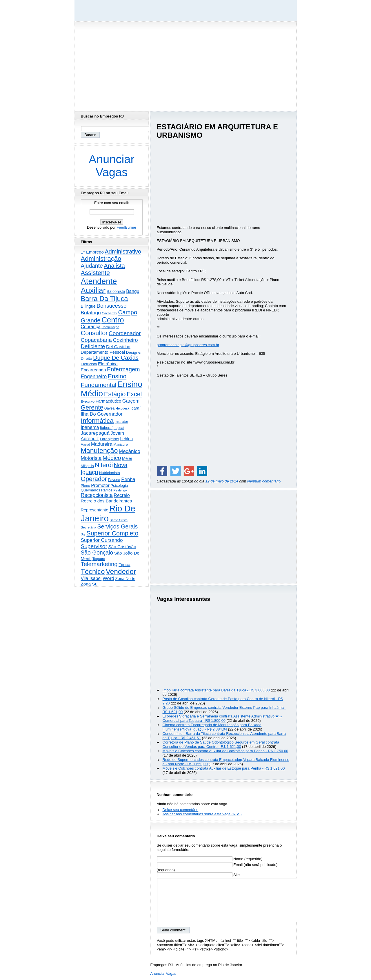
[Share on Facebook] (162, 471)
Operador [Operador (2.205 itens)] (94, 479)
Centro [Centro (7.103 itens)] (113, 320)
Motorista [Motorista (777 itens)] (91, 458)
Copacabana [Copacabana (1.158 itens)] (96, 340)
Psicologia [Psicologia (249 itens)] (119, 486)
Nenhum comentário (264, 481)
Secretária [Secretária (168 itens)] (89, 527)
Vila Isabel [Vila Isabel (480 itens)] (91, 578)
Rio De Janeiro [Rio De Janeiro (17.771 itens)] (108, 513)
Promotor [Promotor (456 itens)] (100, 485)
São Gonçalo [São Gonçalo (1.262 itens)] (97, 553)
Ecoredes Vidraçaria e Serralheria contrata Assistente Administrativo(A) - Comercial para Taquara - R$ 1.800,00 (222, 718)
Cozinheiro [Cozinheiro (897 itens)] (125, 340)
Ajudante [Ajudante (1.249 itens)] (92, 266)
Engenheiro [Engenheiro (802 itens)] (94, 377)
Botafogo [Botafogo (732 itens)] (91, 313)
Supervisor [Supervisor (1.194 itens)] (94, 546)
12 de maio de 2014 (222, 481)
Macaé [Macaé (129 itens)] (86, 445)
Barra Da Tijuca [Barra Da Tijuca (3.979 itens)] (104, 299)
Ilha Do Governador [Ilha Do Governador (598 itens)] (102, 414)
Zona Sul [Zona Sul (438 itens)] (90, 584)
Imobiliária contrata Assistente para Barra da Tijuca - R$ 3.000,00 (216, 690)
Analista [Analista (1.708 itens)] (114, 266)
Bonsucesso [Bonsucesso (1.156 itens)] (111, 306)
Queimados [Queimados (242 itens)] (91, 490)
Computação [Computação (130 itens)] (110, 327)
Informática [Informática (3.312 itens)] (97, 421)
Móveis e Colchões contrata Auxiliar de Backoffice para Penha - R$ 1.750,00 (225, 751)
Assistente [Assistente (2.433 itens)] (96, 273)
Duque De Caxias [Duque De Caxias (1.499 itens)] (116, 358)
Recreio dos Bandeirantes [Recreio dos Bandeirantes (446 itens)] (107, 501)
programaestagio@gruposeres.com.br (188, 345)
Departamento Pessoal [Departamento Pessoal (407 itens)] (103, 352)
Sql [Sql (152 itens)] (83, 534)
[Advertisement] (185, 65)
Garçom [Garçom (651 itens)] (131, 401)
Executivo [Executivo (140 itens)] (88, 401)
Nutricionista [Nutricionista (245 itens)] (110, 473)
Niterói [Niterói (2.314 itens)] (104, 465)
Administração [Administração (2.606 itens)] (101, 259)
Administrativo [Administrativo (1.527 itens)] (123, 252)
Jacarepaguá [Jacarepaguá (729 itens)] (95, 433)
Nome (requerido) (210, 859)
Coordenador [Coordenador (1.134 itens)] (125, 333)
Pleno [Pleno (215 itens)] (86, 486)
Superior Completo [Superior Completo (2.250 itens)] (112, 533)
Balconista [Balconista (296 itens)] (116, 292)
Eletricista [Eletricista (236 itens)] (89, 364)
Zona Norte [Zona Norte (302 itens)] (125, 579)
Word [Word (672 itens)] (108, 578)
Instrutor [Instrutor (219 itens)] (121, 422)
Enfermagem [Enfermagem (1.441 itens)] (123, 369)
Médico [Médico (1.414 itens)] (112, 458)
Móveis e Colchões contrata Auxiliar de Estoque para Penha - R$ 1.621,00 (224, 768)
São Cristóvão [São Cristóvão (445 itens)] (122, 547)
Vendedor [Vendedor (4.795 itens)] (121, 571)
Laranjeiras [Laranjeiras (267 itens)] (109, 439)
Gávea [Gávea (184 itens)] (110, 408)
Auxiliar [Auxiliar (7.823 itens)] (93, 290)
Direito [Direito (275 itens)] (87, 358)
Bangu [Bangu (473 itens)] (133, 291)
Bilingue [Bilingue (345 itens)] (88, 306)
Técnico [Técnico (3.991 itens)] (93, 572)
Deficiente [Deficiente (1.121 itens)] (93, 346)
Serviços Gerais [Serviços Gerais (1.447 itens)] (117, 526)
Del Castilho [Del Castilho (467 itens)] (118, 347)
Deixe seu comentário (181, 810)
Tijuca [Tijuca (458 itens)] (124, 565)
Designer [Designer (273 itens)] (134, 352)
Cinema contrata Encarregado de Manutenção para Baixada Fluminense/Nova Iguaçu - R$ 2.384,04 (212, 727)
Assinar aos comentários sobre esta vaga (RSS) (202, 814)
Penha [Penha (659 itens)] (128, 479)
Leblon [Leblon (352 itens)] (126, 439)
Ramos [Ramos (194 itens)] (107, 490)
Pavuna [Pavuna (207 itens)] (114, 480)
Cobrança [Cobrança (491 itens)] (91, 327)
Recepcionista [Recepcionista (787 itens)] (97, 495)
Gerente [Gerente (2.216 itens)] (92, 408)
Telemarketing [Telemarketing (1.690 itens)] (99, 564)
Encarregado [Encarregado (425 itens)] (93, 370)
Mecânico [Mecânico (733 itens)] (130, 451)
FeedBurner (126, 227)
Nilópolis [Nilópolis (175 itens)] (87, 466)
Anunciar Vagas (112, 166)
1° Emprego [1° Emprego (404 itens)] (92, 252)
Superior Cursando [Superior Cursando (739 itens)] (102, 540)
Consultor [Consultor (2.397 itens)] (94, 333)
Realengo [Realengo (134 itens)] (120, 490)
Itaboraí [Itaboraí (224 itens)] (106, 428)
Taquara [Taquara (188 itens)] (99, 559)
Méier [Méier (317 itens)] (127, 458)
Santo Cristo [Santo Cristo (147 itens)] (119, 520)
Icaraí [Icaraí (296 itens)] (136, 408)
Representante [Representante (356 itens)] (95, 510)
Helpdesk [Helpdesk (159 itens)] (123, 408)
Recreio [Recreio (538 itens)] (122, 495)
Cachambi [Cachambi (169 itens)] (109, 313)
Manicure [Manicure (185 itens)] (121, 445)
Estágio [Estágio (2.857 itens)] (115, 394)
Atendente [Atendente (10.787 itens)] (99, 281)
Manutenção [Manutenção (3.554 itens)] (99, 451)
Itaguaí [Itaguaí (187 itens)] (119, 428)
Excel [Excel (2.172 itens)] (134, 394)
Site (198, 875)
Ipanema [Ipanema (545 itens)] (90, 427)
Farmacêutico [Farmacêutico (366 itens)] (108, 401)
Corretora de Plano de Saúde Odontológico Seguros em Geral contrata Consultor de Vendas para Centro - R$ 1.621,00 (221, 744)
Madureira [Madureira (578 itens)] (102, 444)
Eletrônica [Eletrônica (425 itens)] (108, 364)
